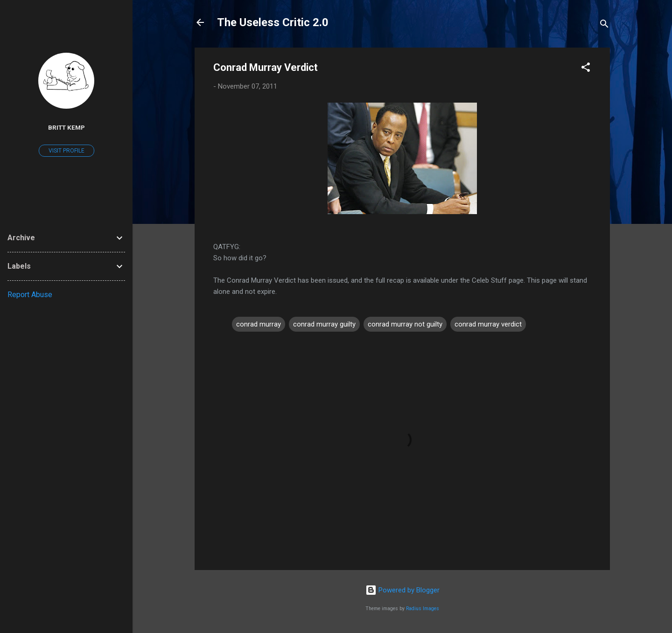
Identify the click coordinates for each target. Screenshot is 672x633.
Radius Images (423, 609)
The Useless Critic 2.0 (273, 22)
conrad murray (259, 324)
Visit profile (66, 151)
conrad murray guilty (324, 324)
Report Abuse (30, 295)
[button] (586, 69)
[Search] (604, 25)
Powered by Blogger (402, 590)
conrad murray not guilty (405, 324)
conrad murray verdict (488, 324)
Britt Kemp (66, 127)
